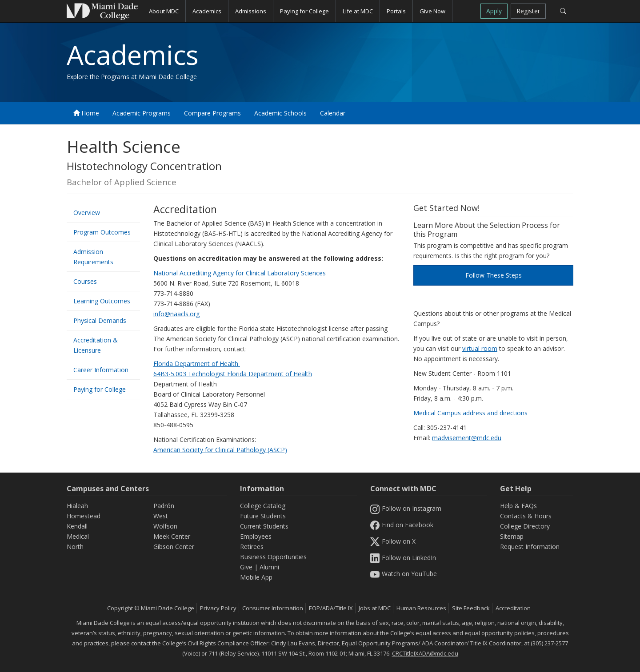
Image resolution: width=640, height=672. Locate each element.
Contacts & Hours (526, 516)
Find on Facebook (402, 525)
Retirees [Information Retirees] (252, 547)
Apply (494, 11)
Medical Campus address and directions (470, 413)
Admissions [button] (251, 11)
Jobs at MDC (375, 608)
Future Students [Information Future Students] (263, 516)
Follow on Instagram (406, 508)
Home (86, 113)
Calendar (333, 113)
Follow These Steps (494, 275)
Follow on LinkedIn (403, 558)
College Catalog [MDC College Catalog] (263, 506)
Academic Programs (142, 113)
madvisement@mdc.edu (467, 438)
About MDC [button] (164, 11)
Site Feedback (471, 608)
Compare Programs (212, 113)
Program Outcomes (102, 232)
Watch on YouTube (404, 574)
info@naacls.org (176, 314)
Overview (87, 213)
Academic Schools (280, 113)
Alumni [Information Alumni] (269, 567)
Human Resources (421, 608)
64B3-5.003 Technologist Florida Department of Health (233, 374)
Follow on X (393, 541)
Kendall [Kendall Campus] (77, 526)
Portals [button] (396, 11)
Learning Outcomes (102, 301)
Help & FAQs (518, 506)
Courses (85, 281)
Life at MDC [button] (358, 11)
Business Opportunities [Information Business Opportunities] (273, 557)
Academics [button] (207, 11)
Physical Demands (100, 320)
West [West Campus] (161, 516)
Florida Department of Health (197, 364)
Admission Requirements (93, 257)
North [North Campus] (75, 547)
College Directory (525, 526)
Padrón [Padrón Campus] (164, 506)
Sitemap (512, 536)
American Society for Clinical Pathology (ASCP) (220, 450)
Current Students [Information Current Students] (264, 526)
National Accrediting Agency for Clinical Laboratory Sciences (240, 273)
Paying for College (100, 389)
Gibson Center (174, 547)
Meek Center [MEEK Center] (172, 536)
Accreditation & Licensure (96, 345)
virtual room (480, 348)
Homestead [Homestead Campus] (84, 516)
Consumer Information (273, 608)
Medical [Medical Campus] (78, 536)
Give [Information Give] (246, 567)
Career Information (101, 370)
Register (528, 11)
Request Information (530, 547)
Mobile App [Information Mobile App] (256, 577)
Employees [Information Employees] (256, 536)
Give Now (432, 11)
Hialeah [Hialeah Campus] (77, 506)
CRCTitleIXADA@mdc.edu (425, 653)
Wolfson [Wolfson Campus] (165, 526)
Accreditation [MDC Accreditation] (513, 608)
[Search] (563, 11)
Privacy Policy (218, 608)
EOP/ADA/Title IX (331, 608)
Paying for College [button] (304, 11)
